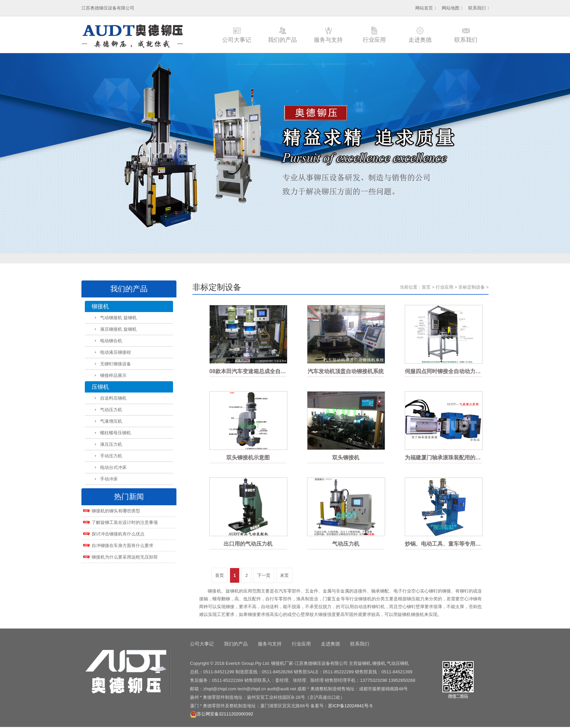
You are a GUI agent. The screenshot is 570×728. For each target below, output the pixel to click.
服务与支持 (328, 40)
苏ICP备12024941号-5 (350, 706)
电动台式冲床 (113, 467)
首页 (426, 287)
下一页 (264, 575)
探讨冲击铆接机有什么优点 (118, 534)
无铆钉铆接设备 (116, 364)
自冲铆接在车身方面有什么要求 (122, 545)
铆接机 (100, 306)
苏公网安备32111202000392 (222, 714)
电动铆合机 (111, 341)
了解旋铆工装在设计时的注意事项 (125, 522)
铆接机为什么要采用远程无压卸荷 (125, 557)
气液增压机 (111, 421)
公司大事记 (237, 40)
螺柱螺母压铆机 (116, 433)
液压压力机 (111, 444)
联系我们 (477, 8)
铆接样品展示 (113, 375)
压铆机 (100, 387)
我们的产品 (282, 40)
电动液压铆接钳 (116, 352)
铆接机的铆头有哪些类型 (116, 511)
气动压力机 (111, 410)
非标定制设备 (472, 287)
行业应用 (374, 40)
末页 (284, 575)
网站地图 (451, 8)
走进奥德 (420, 40)
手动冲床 (109, 479)
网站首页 (424, 8)
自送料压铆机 (113, 398)
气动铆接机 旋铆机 (118, 318)
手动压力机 (111, 456)
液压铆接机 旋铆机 (118, 329)
